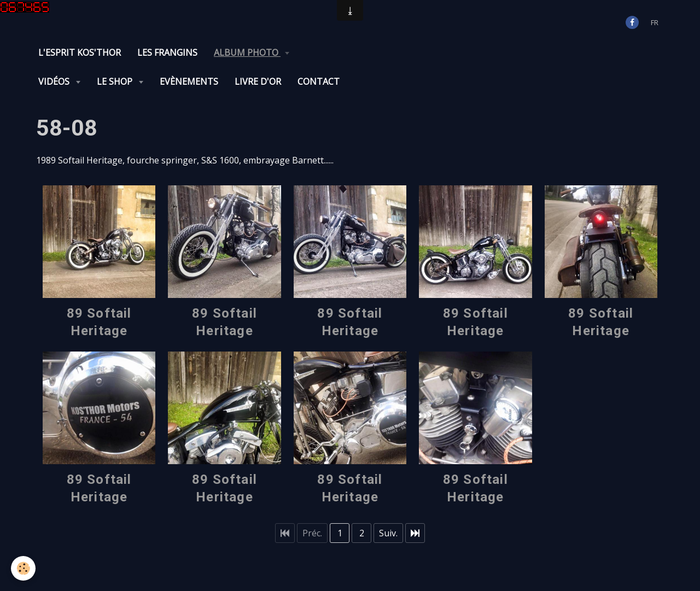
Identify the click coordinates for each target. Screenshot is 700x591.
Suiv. (388, 533)
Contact (319, 81)
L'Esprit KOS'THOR (80, 52)
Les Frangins (167, 52)
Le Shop (116, 81)
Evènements (189, 81)
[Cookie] (23, 568)
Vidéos (55, 81)
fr (655, 22)
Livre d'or (258, 81)
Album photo (247, 52)
